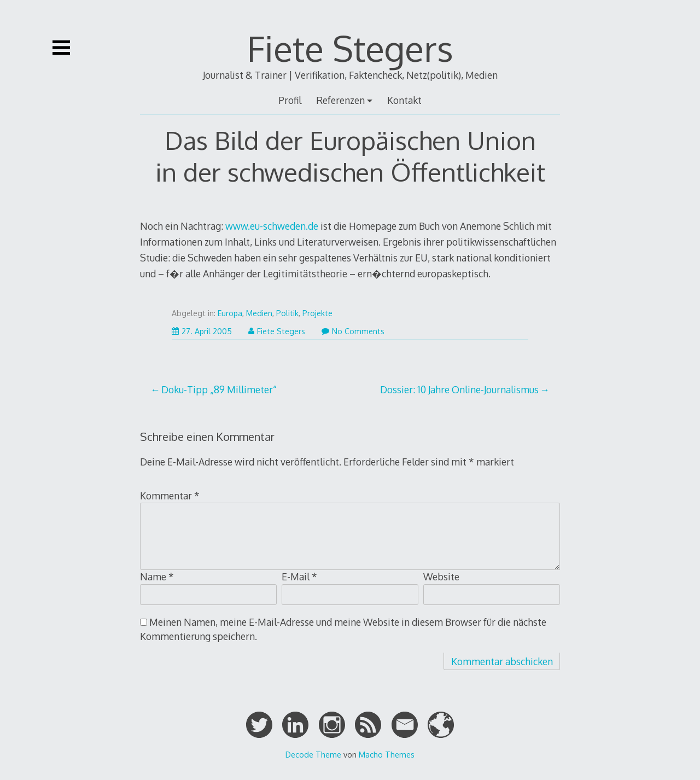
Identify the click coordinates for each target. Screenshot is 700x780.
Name (157, 577)
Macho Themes (387, 754)
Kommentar (170, 496)
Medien (259, 313)
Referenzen (340, 100)
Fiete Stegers (350, 48)
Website (441, 577)
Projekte (317, 313)
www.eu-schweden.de (272, 226)
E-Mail (299, 577)
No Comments (353, 331)
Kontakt (404, 100)
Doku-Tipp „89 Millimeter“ (219, 389)
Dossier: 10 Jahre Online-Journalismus (459, 389)
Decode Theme (313, 754)
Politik (287, 313)
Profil (290, 100)
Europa (230, 313)
